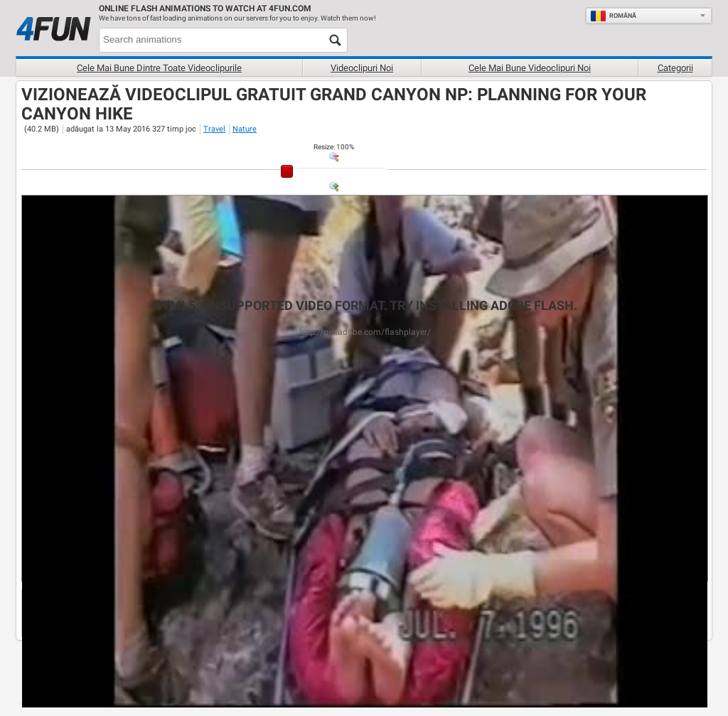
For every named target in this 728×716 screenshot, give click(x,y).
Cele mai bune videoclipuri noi (530, 68)
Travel (214, 129)
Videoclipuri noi (362, 68)
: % (334, 147)
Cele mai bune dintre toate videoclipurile (159, 68)
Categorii (675, 68)
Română (613, 16)
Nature (245, 129)
